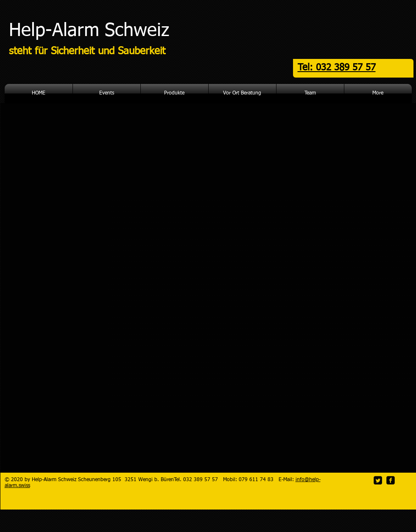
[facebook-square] (391, 480)
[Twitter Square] (378, 480)
